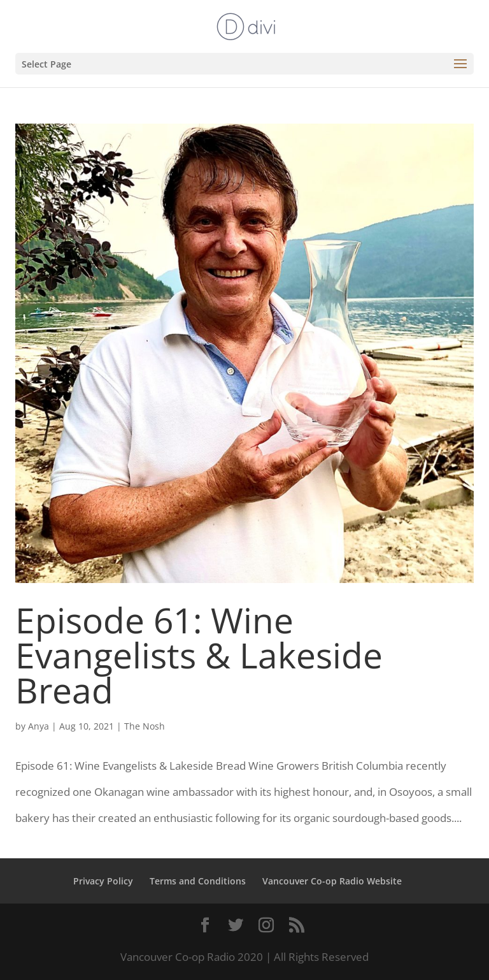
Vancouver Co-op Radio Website (332, 881)
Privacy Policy (103, 881)
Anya (39, 726)
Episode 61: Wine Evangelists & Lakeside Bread (199, 655)
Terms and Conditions (198, 881)
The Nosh (145, 726)
